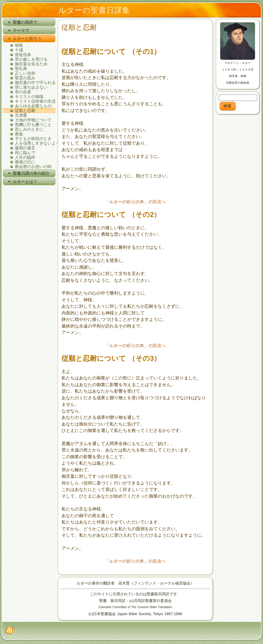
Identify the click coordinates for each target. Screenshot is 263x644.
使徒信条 (23, 55)
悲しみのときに (29, 129)
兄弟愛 (21, 115)
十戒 (19, 50)
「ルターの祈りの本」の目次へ (135, 202)
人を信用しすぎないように (35, 143)
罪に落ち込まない (31, 87)
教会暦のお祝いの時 (33, 167)
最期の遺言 (25, 148)
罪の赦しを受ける (31, 59)
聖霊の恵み (25, 78)
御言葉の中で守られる (35, 83)
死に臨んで (25, 153)
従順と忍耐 (25, 111)
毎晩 (19, 45)
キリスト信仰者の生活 (35, 101)
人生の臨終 (25, 157)
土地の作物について (33, 120)
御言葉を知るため (31, 64)
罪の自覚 (23, 92)
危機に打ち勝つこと (33, 125)
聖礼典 (21, 69)
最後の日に (25, 162)
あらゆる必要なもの (33, 106)
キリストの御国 (29, 97)
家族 (19, 134)
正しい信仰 (25, 73)
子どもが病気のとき (33, 139)
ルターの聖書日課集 (94, 10)
